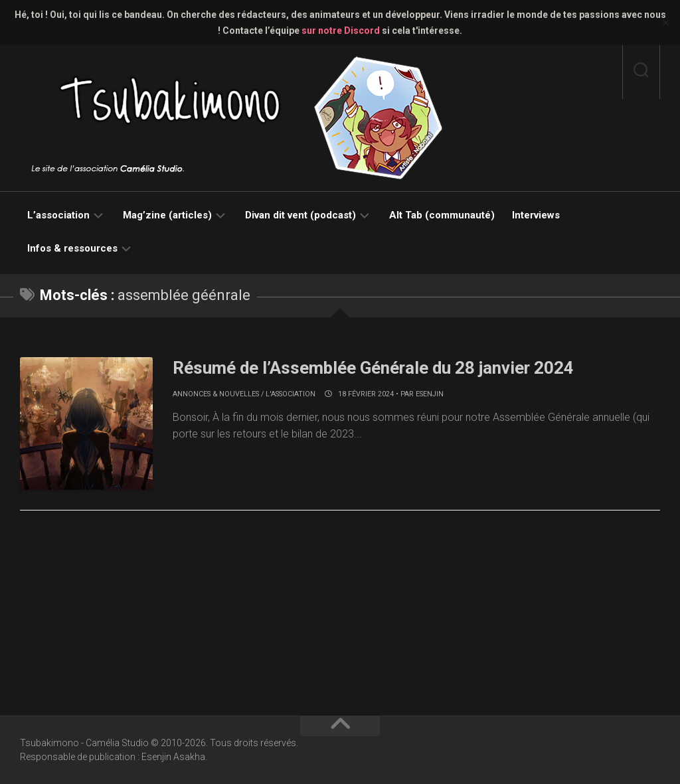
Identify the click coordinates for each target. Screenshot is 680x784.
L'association (291, 394)
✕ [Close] (666, 23)
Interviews (536, 215)
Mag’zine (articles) (167, 215)
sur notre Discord (341, 31)
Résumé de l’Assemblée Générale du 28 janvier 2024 (375, 368)
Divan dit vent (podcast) (300, 215)
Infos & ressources (72, 248)
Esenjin (430, 394)
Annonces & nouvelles (216, 394)
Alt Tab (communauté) (442, 215)
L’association (58, 215)
